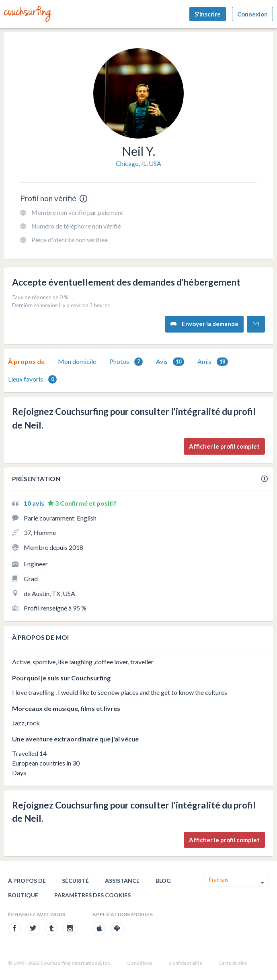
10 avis (35, 503)
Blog (163, 881)
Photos (126, 362)
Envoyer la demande (204, 324)
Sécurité (75, 881)
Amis (213, 362)
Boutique (23, 895)
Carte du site (233, 963)
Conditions (140, 963)
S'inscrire (208, 14)
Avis (170, 362)
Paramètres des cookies (92, 895)
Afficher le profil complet (224, 446)
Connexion (252, 14)
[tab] (26, 361)
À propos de (26, 361)
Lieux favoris (32, 379)
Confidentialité (185, 963)
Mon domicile (77, 361)
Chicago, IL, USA (138, 163)
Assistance (122, 881)
